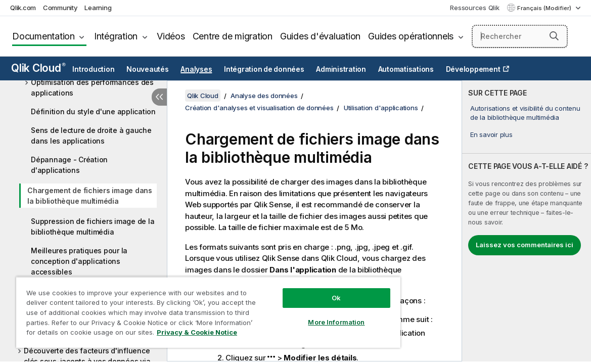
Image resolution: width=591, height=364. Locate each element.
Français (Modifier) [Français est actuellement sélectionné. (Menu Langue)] (545, 8)
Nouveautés (148, 69)
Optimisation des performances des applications (92, 87)
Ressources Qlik (474, 8)
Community (60, 8)
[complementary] (527, 221)
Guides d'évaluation (320, 36)
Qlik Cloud (38, 68)
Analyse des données (264, 96)
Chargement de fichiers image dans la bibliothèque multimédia (90, 196)
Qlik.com (23, 8)
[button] (554, 36)
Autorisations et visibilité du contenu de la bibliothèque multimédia (525, 113)
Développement (473, 69)
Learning (98, 8)
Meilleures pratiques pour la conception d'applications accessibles (79, 261)
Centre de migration (233, 36)
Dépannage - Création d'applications (69, 165)
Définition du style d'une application (93, 111)
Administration (341, 69)
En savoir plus (491, 134)
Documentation (43, 36)
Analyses (196, 69)
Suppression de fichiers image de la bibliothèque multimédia (93, 226)
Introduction (93, 69)
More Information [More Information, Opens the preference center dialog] (301, 314)
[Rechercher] (520, 36)
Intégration (116, 36)
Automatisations (406, 69)
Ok (301, 290)
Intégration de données (264, 69)
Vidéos (171, 36)
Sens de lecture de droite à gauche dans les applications (91, 135)
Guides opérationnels (411, 36)
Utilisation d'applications (381, 108)
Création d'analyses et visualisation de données (259, 108)
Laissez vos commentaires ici (525, 245)
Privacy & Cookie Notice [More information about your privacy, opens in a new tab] (98, 334)
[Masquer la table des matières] (159, 97)
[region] (188, 308)
